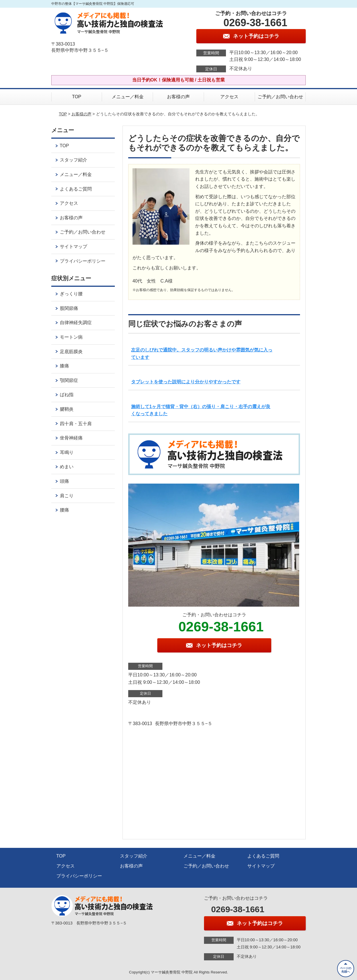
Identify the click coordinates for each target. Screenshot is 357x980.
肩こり (67, 496)
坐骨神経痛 (71, 438)
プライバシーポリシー (83, 261)
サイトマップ (74, 246)
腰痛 (64, 510)
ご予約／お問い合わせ (280, 97)
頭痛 (64, 481)
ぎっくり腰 (71, 294)
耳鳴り (67, 452)
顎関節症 (69, 380)
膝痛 (64, 366)
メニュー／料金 (128, 97)
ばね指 (67, 395)
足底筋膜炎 (71, 352)
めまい (67, 467)
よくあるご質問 (76, 189)
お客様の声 (178, 97)
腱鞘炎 (67, 409)
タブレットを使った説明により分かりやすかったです (186, 382)
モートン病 (71, 337)
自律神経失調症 (76, 323)
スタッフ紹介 (74, 160)
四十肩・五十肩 (76, 424)
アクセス (229, 97)
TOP (77, 97)
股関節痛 (69, 308)
